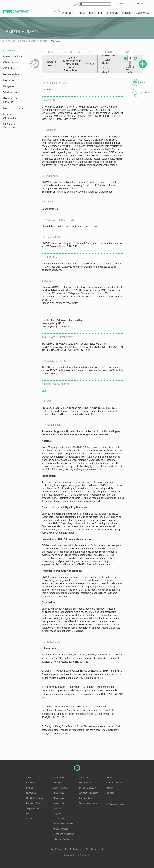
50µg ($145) (105, 61)
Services (85, 778)
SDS (44, 391)
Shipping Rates (33, 808)
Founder (30, 788)
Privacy (109, 788)
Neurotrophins (12, 74)
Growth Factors (13, 56)
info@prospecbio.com (116, 804)
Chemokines (11, 62)
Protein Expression (88, 788)
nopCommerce (83, 855)
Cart (139, 4)
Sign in (120, 4)
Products (59, 778)
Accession (145, 92)
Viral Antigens (12, 92)
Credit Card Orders (35, 798)
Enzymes (9, 86)
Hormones (10, 80)
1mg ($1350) (105, 70)
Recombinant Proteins (11, 100)
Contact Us (32, 819)
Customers (31, 793)
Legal (109, 778)
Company (31, 783)
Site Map (110, 793)
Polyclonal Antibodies (10, 126)
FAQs (29, 813)
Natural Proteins (13, 108)
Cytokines (9, 50)
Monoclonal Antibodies (10, 116)
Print (143, 82)
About (30, 778)
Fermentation (85, 798)
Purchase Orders (34, 803)
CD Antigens (11, 68)
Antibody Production (89, 793)
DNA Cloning (85, 783)
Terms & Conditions (115, 783)
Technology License (89, 803)
